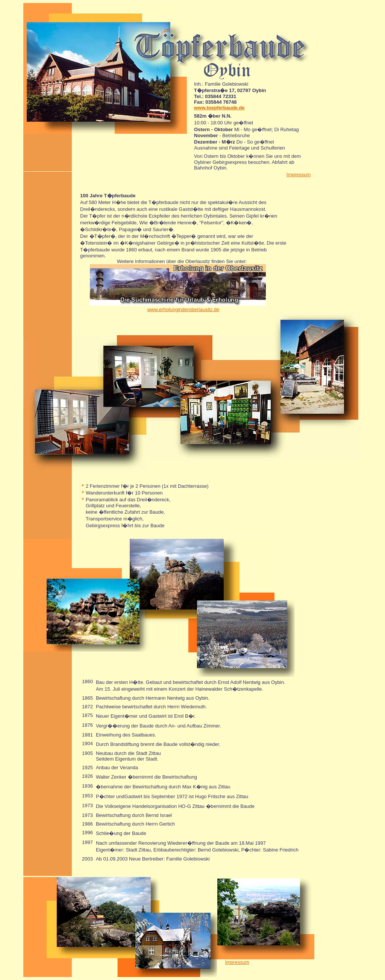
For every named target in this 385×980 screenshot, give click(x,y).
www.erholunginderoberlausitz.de (183, 309)
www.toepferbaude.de (219, 108)
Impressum (299, 175)
